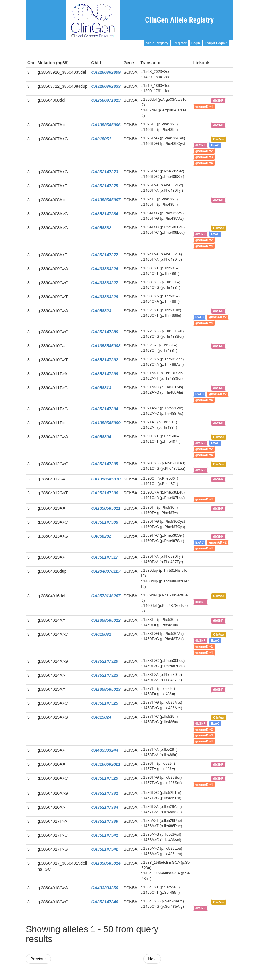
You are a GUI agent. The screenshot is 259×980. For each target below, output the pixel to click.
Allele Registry (157, 43)
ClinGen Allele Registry (179, 20)
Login (196, 43)
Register (180, 43)
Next (152, 959)
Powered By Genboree (204, 977)
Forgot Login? (216, 43)
